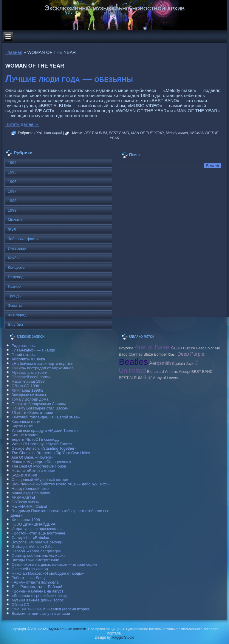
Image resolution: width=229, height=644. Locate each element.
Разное (14, 286)
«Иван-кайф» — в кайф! (33, 350)
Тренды (15, 296)
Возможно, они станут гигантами (41, 613)
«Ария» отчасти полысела (35, 582)
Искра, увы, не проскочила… (38, 529)
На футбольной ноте (30, 489)
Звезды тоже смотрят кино (35, 560)
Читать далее (22, 124)
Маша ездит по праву (31, 493)
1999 (12, 210)
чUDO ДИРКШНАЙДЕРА (34, 524)
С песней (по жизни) (30, 569)
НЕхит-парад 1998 (28, 381)
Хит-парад (53, 133)
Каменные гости (26, 422)
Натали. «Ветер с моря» (33, 471)
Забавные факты (23, 239)
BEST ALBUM (96, 133)
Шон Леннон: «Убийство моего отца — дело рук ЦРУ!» (61, 484)
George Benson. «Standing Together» (44, 448)
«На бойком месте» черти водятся (42, 364)
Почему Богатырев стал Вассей (40, 408)
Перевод (16, 277)
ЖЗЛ (12, 229)
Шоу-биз (15, 325)
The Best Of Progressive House (39, 466)
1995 (12, 172)
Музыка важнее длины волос (38, 600)
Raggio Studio (123, 637)
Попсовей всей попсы (31, 377)
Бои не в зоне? (25, 435)
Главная (14, 52)
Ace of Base (152, 347)
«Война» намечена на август (38, 591)
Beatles (133, 362)
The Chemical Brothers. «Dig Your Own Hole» (51, 453)
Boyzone (126, 348)
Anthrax (171, 372)
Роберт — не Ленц (28, 578)
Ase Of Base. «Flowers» (32, 457)
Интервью (17, 248)
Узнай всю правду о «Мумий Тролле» (45, 430)
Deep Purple (191, 354)
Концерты (17, 267)
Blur (147, 377)
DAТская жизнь (25, 502)
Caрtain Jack (183, 364)
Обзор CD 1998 (25, 386)
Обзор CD (21, 605)
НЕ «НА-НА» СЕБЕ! (29, 506)
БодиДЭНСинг (24, 475)
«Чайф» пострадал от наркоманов (43, 368)
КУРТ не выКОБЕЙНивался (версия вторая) (51, 609)
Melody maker (177, 133)
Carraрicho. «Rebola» (30, 538)
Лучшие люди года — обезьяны (69, 79)
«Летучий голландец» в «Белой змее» (46, 417)
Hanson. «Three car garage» (36, 551)
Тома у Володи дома (30, 399)
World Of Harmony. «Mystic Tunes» (42, 444)
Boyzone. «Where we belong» (37, 542)
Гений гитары (24, 355)
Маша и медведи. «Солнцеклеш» (42, 462)
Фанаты (15, 305)
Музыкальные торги (30, 372)
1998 (12, 201)
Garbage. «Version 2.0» (32, 547)
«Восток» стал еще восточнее (38, 533)
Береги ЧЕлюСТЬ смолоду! (36, 439)
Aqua (176, 348)
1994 (38, 133)
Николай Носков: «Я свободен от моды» (48, 573)
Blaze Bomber (155, 354)
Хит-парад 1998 (26, 520)
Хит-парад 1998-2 (28, 390)
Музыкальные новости (68, 629)
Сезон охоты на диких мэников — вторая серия (54, 564)
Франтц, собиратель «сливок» (39, 555)
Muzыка (15, 220)
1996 (12, 182)
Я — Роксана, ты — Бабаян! (37, 587)
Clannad (136, 354)
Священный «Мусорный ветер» (40, 480)
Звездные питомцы (29, 395)
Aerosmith (160, 363)
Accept (185, 372)
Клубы (14, 258)
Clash (172, 354)
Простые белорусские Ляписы (39, 404)
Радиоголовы (24, 346)
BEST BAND (119, 133)
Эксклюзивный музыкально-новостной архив (115, 8)
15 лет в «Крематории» (33, 413)
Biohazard (155, 372)
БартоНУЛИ (22, 426)
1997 (12, 191)
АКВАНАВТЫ (23, 497)
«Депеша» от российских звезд (40, 596)
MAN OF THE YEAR (148, 133)
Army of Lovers (165, 378)
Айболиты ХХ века (28, 359)
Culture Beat (194, 348)
